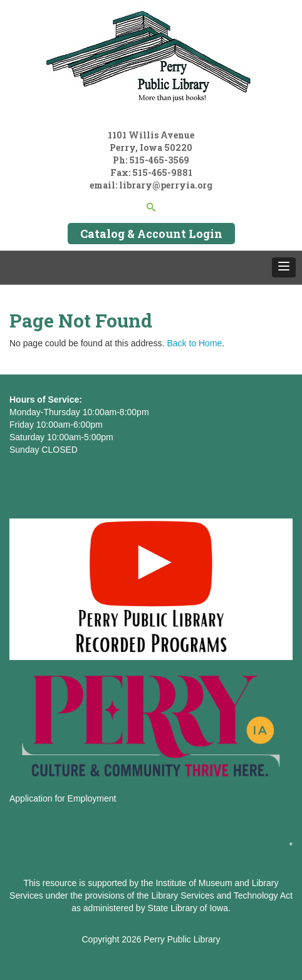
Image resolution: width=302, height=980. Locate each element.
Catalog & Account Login (151, 234)
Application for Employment (63, 798)
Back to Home (194, 343)
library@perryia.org (165, 185)
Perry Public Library (182, 939)
